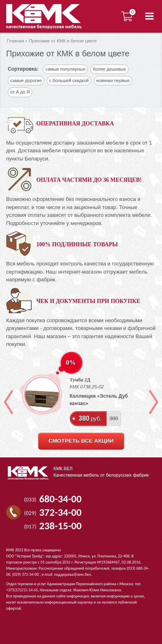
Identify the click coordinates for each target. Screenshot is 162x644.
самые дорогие (26, 80)
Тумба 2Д (80, 380)
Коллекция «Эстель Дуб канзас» (99, 400)
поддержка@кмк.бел (72, 574)
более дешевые (109, 69)
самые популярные (65, 69)
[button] (150, 16)
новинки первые (113, 80)
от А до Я (20, 92)
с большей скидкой (69, 80)
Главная (16, 41)
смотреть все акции (81, 441)
